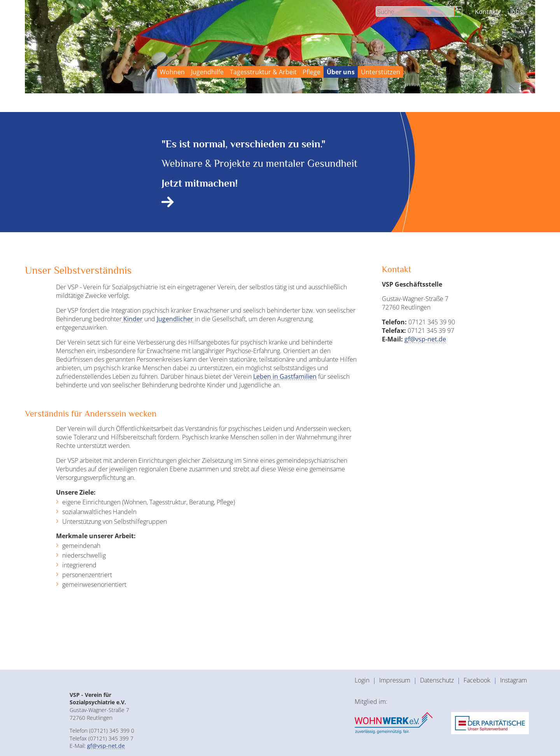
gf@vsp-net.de (425, 339)
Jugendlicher (175, 319)
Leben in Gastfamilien (285, 376)
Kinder (132, 319)
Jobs (516, 12)
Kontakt (486, 12)
